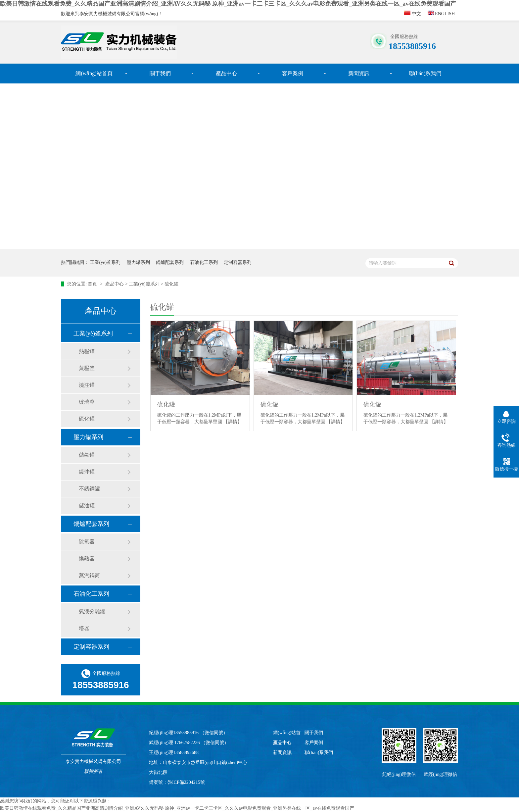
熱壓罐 (87, 351)
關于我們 (160, 73)
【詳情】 (233, 422)
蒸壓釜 (87, 368)
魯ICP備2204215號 (186, 782)
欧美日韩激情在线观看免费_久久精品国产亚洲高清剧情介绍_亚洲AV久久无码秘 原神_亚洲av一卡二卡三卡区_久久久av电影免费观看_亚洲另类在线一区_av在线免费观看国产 (228, 4)
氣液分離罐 (92, 611)
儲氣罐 (87, 455)
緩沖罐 (87, 472)
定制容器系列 (238, 262)
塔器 (84, 628)
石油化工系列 (204, 262)
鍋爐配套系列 (170, 262)
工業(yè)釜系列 (105, 262)
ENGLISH (441, 13)
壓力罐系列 (138, 262)
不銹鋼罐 (89, 489)
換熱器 (87, 558)
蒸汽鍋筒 (89, 575)
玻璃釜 (87, 402)
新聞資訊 (359, 73)
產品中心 (226, 73)
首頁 (93, 284)
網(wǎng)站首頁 (94, 73)
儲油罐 (87, 506)
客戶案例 (293, 73)
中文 (413, 13)
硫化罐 (171, 284)
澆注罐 (87, 385)
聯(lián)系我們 (425, 73)
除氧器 (87, 542)
